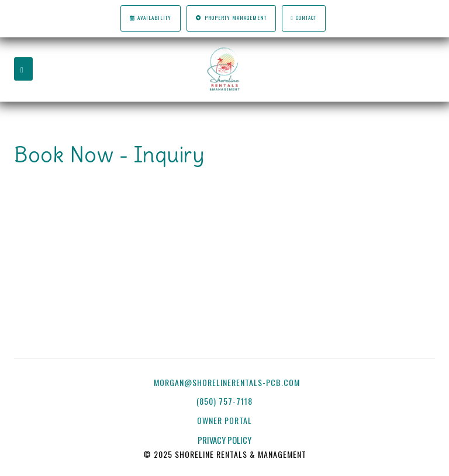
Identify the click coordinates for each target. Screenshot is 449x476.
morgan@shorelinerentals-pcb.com (227, 382)
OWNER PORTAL (226, 420)
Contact (304, 18)
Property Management (231, 18)
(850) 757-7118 (224, 401)
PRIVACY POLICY (224, 440)
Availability (151, 18)
